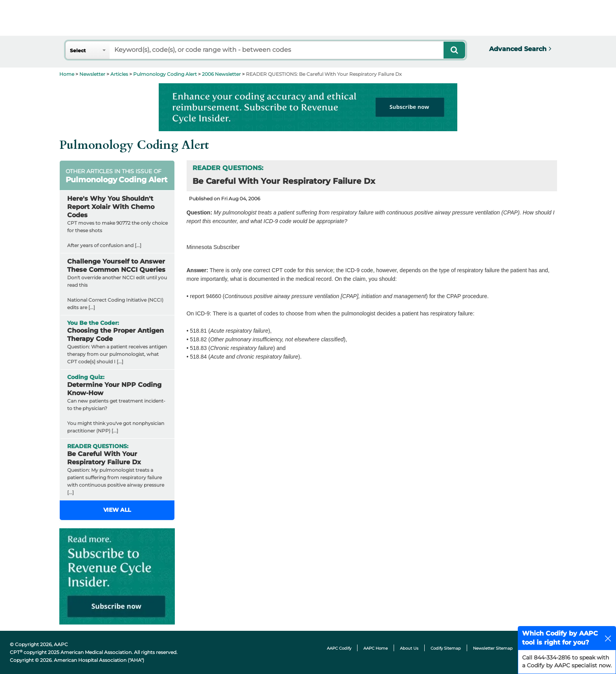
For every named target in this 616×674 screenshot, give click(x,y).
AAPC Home (376, 648)
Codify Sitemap (446, 648)
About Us (409, 648)
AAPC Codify (339, 648)
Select (78, 50)
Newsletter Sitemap (493, 648)
